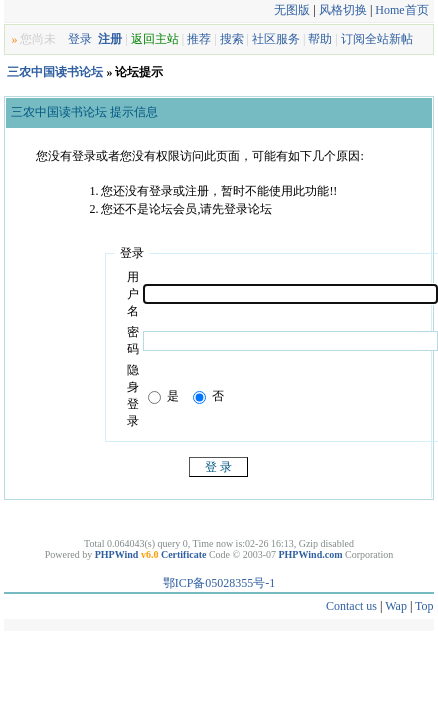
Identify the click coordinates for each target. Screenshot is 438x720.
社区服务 (276, 39)
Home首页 (401, 10)
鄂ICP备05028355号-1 (219, 583)
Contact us (351, 606)
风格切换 (343, 10)
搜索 (232, 39)
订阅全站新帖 (377, 39)
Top (424, 606)
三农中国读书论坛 (55, 72)
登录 (80, 39)
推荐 (199, 39)
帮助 (320, 39)
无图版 (292, 10)
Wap (396, 606)
